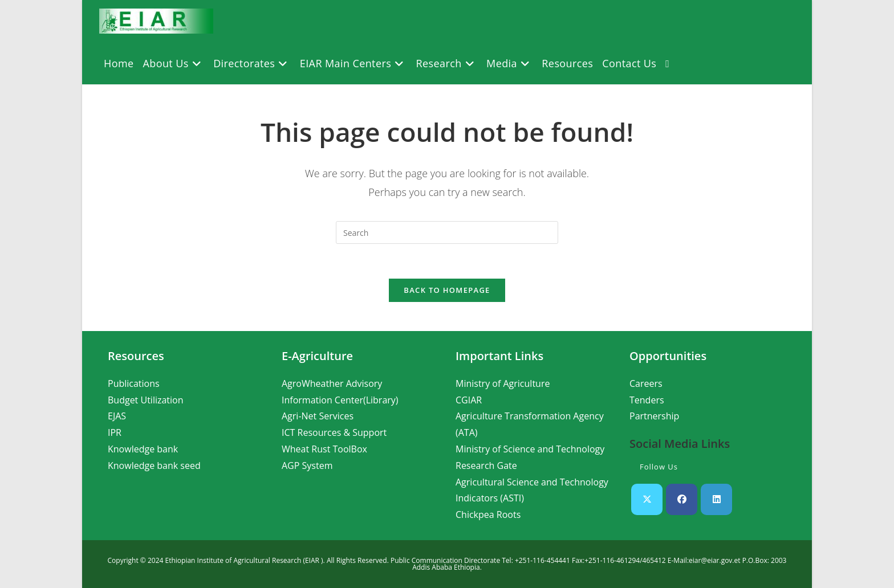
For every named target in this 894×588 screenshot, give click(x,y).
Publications (134, 383)
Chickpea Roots (488, 514)
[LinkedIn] (716, 499)
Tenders (647, 400)
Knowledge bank (143, 449)
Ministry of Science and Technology (530, 449)
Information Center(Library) (340, 400)
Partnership (654, 416)
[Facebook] (682, 499)
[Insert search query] (447, 232)
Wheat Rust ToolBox (324, 449)
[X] (647, 499)
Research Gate (486, 465)
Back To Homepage (447, 290)
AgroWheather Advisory (332, 383)
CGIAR (469, 400)
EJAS (117, 416)
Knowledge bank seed (154, 465)
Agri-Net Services (318, 416)
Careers (646, 383)
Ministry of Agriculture (503, 383)
